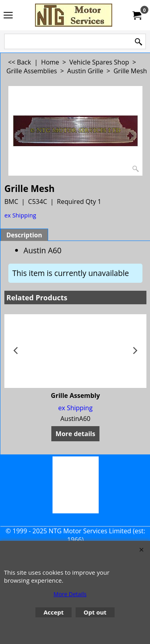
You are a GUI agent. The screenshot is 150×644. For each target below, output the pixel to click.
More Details (70, 594)
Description (24, 235)
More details (76, 434)
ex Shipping (20, 215)
